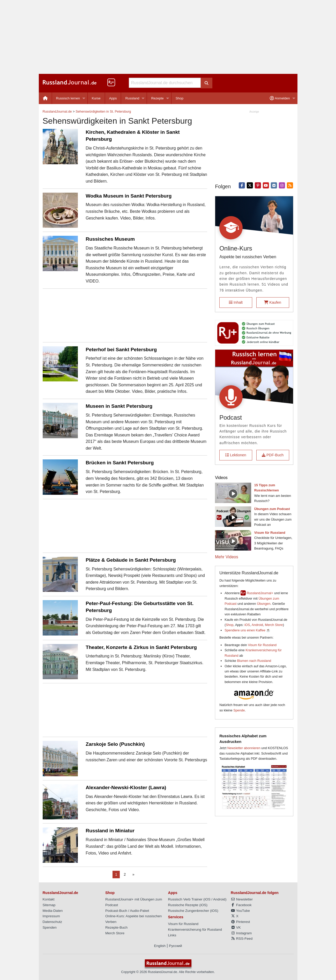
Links (172, 935)
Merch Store (274, 625)
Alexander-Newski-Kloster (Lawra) (126, 787)
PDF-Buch (273, 455)
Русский (175, 946)
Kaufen (273, 302)
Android (257, 625)
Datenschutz (53, 922)
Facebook (241, 905)
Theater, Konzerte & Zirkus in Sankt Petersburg (141, 647)
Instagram (241, 933)
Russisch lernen (68, 98)
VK (236, 927)
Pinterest (240, 922)
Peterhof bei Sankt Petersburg (121, 350)
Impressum (51, 916)
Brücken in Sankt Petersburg (120, 463)
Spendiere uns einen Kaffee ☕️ (247, 630)
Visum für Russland (262, 645)
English (160, 946)
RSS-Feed (242, 939)
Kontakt (49, 899)
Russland (132, 98)
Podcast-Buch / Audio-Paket (127, 911)
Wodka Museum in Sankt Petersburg (129, 196)
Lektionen (236, 455)
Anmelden (280, 98)
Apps (113, 98)
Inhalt (236, 302)
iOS (247, 625)
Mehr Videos (227, 557)
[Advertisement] (168, 37)
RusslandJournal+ (260, 593)
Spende (239, 710)
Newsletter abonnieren (244, 748)
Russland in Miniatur (110, 831)
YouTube (240, 911)
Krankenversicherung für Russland (195, 930)
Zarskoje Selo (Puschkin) (115, 744)
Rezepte (157, 98)
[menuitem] (45, 98)
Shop (180, 98)
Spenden (50, 927)
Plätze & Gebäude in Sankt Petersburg (131, 560)
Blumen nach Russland (254, 661)
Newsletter (242, 899)
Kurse (96, 98)
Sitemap (49, 905)
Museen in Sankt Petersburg (119, 406)
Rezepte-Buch (116, 927)
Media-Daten (53, 911)
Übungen (264, 604)
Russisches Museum (110, 239)
